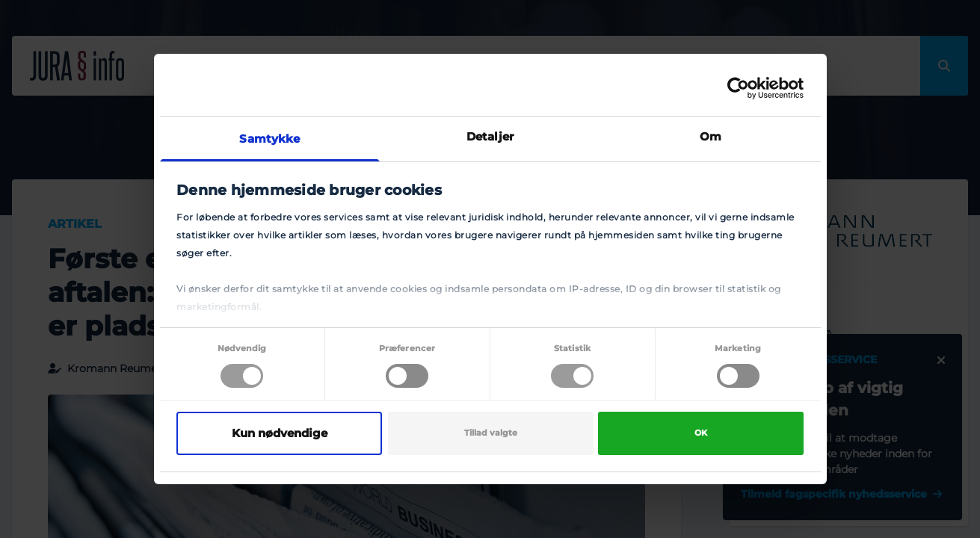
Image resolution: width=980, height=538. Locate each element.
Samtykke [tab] (269, 139)
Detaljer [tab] (490, 136)
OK (701, 433)
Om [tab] (711, 136)
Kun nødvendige (280, 433)
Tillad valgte (491, 433)
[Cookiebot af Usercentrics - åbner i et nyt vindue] (738, 88)
